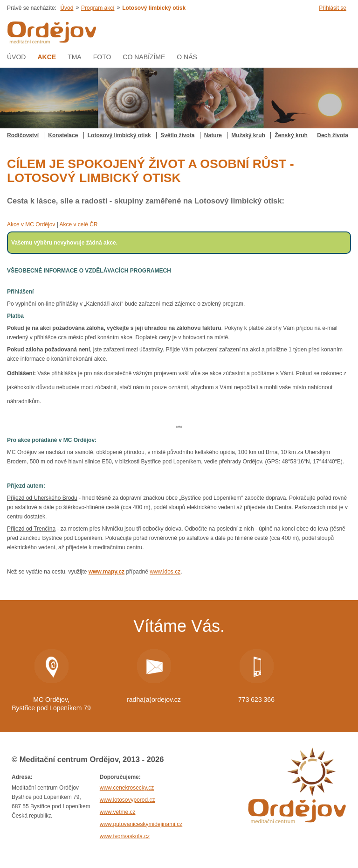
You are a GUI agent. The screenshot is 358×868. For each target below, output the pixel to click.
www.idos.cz (165, 572)
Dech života (333, 135)
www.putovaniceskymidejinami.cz (141, 824)
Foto (102, 57)
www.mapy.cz (107, 572)
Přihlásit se (333, 8)
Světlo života (177, 135)
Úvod (67, 8)
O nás (187, 57)
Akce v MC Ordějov (31, 224)
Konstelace (63, 135)
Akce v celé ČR (78, 224)
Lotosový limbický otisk (119, 135)
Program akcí (98, 8)
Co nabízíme (144, 57)
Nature (213, 135)
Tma (75, 57)
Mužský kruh (248, 135)
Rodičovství (23, 135)
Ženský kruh (291, 135)
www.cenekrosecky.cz (127, 788)
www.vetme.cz (118, 812)
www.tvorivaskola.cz (125, 836)
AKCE (47, 57)
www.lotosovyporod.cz (127, 800)
